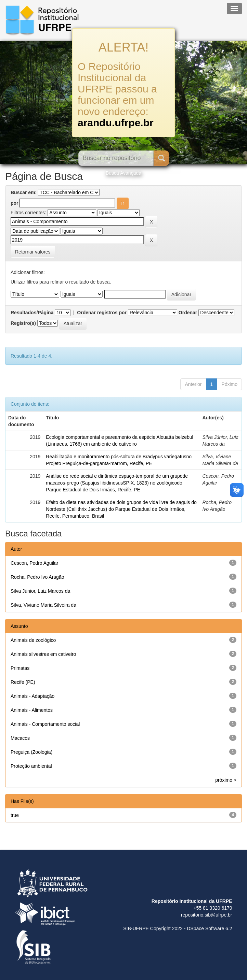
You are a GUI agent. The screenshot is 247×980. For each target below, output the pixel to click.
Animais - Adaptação (32, 696)
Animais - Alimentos (32, 710)
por (15, 203)
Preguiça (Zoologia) (31, 752)
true (15, 815)
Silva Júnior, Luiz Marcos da (40, 591)
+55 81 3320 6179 (213, 908)
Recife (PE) (23, 682)
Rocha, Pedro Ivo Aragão (37, 577)
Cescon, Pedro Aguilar (34, 563)
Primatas (20, 668)
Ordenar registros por (102, 313)
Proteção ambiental (31, 766)
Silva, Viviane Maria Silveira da (43, 605)
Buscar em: (24, 192)
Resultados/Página (32, 313)
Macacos (20, 738)
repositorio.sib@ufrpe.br (207, 915)
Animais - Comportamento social (45, 724)
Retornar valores (33, 252)
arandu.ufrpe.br (116, 123)
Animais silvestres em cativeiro (43, 654)
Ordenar (188, 313)
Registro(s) (23, 323)
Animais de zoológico (33, 640)
